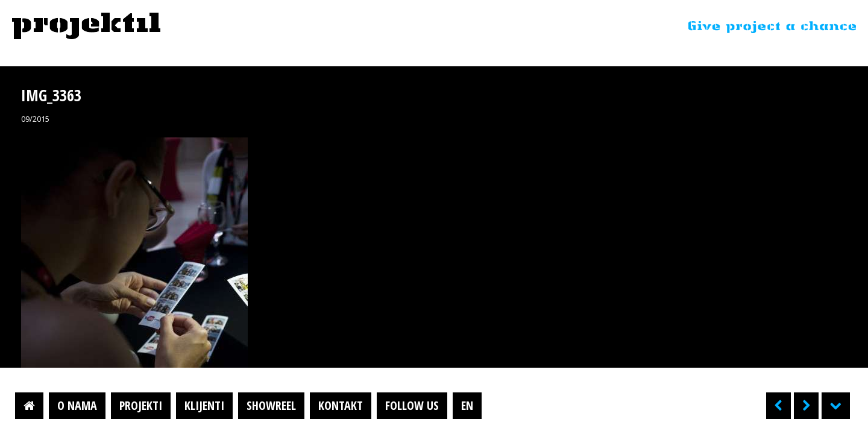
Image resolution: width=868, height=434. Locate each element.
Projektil (86, 27)
